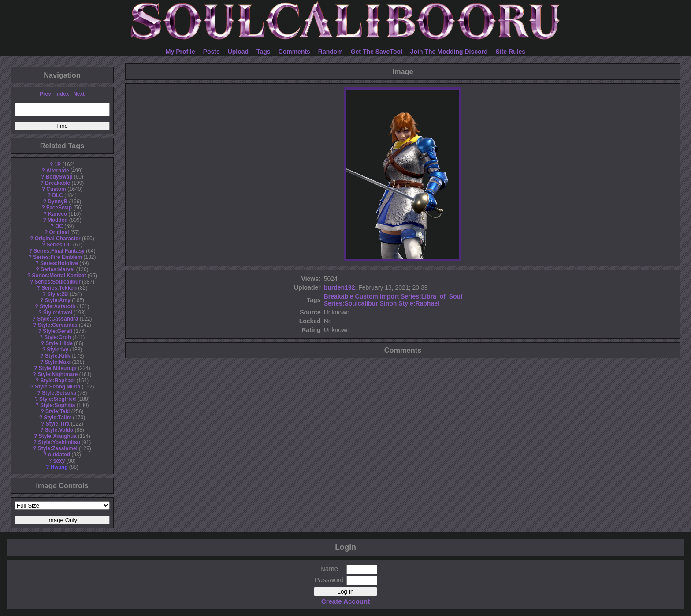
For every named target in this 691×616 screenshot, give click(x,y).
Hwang (59, 467)
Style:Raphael (58, 381)
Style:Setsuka (59, 393)
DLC (58, 195)
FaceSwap (59, 208)
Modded (58, 220)
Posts (212, 52)
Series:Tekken (59, 288)
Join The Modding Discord (449, 52)
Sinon (388, 303)
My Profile (180, 52)
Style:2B (58, 294)
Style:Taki (58, 411)
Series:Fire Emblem (58, 257)
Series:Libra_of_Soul (431, 296)
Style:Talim (58, 418)
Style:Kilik (58, 356)
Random (331, 52)
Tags (264, 52)
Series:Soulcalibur (58, 282)
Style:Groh (58, 337)
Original (59, 232)
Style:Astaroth (58, 306)
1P (58, 164)
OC (59, 226)
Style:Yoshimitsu (59, 442)
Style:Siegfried (58, 399)
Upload (238, 52)
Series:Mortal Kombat (59, 276)
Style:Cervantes (58, 325)
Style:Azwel (58, 313)
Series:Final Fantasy (59, 251)
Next (79, 94)
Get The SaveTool (377, 52)
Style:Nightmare (58, 374)
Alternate (58, 171)
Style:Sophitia (58, 405)
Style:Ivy (58, 350)
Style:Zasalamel (58, 448)
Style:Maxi (58, 362)
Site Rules (510, 52)
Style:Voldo (59, 430)
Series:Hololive (59, 263)
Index (62, 94)
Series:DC (59, 245)
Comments (294, 52)
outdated (59, 455)
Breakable (58, 183)
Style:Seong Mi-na (58, 387)
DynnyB (58, 202)
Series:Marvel (58, 269)
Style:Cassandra (58, 319)
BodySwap (59, 177)
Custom (56, 189)
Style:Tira (58, 424)
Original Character (58, 239)
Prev (45, 94)
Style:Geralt (58, 331)
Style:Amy (58, 300)
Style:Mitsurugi (58, 368)
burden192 (340, 287)
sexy (59, 461)
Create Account (345, 601)
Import (390, 296)
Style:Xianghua (58, 436)
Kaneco (58, 214)
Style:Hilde (59, 343)
